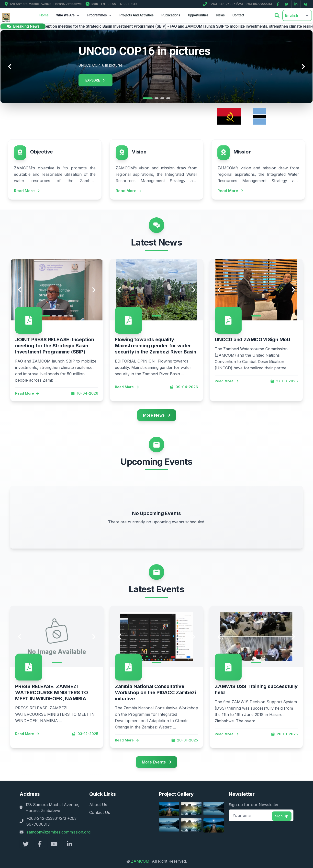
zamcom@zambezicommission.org (58, 832)
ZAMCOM (140, 861)
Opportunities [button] (198, 15)
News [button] (221, 15)
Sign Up (282, 816)
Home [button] (44, 15)
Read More (27, 393)
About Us (98, 805)
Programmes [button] (100, 15)
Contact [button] (238, 15)
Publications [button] (171, 15)
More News (157, 415)
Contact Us (100, 812)
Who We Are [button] (68, 15)
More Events (156, 762)
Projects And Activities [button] (137, 15)
